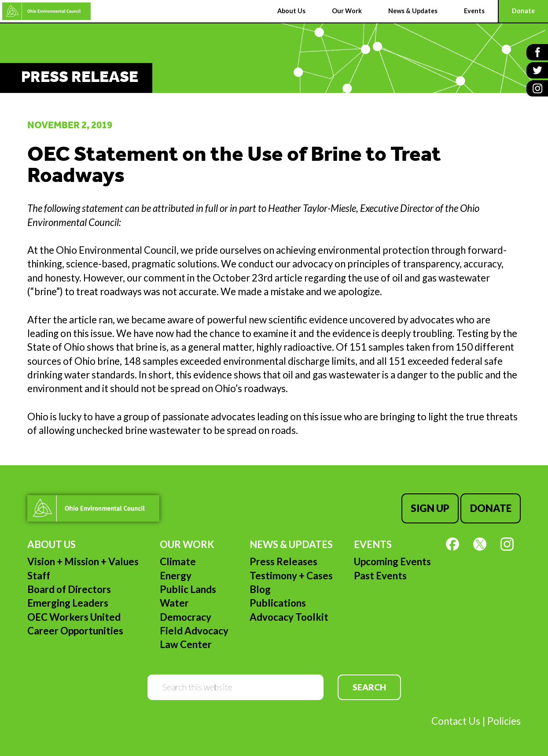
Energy (176, 576)
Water (174, 603)
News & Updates (291, 544)
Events (373, 544)
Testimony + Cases (291, 576)
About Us (51, 544)
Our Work (187, 544)
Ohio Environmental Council (46, 11)
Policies (504, 721)
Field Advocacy (194, 631)
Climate (178, 561)
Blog (260, 589)
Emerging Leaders (68, 603)
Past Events (380, 576)
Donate (491, 508)
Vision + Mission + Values (83, 561)
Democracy (186, 617)
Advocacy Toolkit (289, 617)
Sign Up (430, 508)
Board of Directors (69, 589)
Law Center (186, 644)
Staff (39, 576)
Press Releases (283, 561)
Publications (278, 603)
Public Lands (188, 589)
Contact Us (456, 721)
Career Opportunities (75, 631)
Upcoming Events (392, 561)
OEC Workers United (74, 617)
